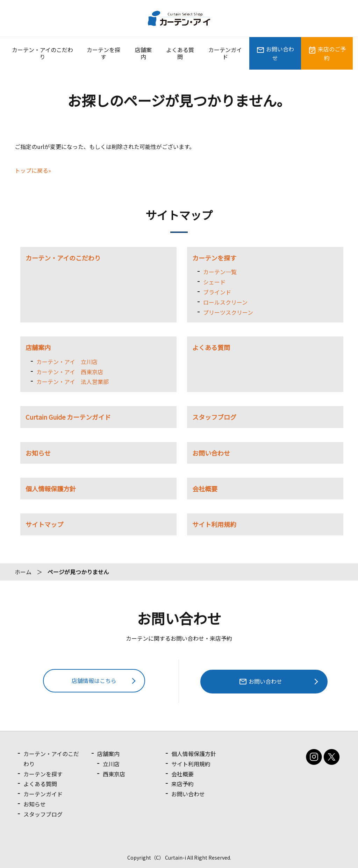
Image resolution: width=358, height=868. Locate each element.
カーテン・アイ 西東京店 (70, 372)
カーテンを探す (103, 53)
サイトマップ (44, 524)
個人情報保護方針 (51, 489)
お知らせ (38, 453)
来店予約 (182, 784)
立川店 (112, 764)
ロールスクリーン (225, 302)
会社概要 (205, 489)
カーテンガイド (225, 53)
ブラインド (217, 292)
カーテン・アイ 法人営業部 (73, 382)
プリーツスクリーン (228, 312)
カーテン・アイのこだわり (42, 53)
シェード (214, 282)
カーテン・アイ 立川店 (67, 362)
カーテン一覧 (220, 272)
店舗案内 (143, 53)
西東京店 (114, 774)
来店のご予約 (327, 53)
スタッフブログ (214, 417)
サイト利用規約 (214, 524)
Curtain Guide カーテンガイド (68, 417)
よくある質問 (180, 53)
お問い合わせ (275, 53)
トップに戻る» (33, 170)
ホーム (23, 572)
